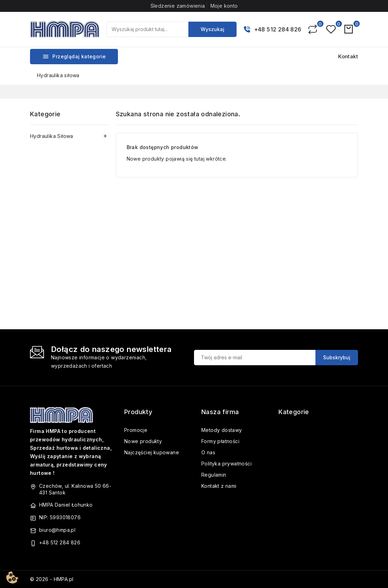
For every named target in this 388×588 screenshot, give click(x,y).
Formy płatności (220, 441)
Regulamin (214, 475)
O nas (208, 452)
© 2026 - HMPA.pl (52, 579)
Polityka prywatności (226, 464)
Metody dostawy (222, 430)
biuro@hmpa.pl (57, 530)
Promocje (136, 430)
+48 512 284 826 (278, 29)
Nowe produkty (143, 441)
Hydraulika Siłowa (52, 136)
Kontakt (348, 56)
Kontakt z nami (219, 486)
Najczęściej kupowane (152, 452)
